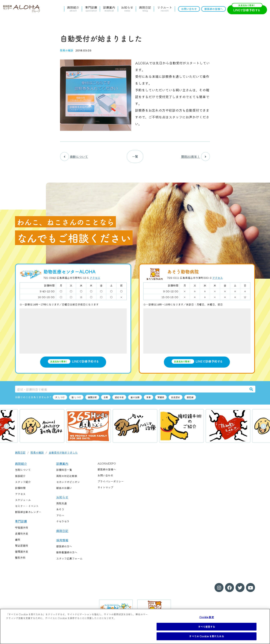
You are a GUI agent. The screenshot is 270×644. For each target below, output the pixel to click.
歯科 (18, 541)
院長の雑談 (67, 50)
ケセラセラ (63, 523)
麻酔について (74, 157)
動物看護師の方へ (67, 554)
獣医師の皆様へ (214, 9)
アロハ (60, 517)
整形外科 (20, 559)
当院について (23, 472)
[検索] (251, 391)
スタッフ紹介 (23, 484)
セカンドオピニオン (68, 484)
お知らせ (127, 9)
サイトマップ (105, 489)
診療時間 (20, 490)
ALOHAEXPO (107, 465)
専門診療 (91, 9)
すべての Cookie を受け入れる (206, 636)
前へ (7, 428)
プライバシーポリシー (111, 483)
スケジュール (23, 502)
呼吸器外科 (22, 529)
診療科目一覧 (64, 472)
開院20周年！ (196, 157)
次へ (263, 428)
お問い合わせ (189, 9)
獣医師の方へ (64, 548)
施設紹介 (20, 478)
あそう (60, 511)
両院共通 (61, 505)
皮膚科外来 (22, 535)
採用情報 (62, 542)
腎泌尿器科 (22, 547)
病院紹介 (73, 9)
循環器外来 (22, 553)
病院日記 (145, 9)
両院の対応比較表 (67, 478)
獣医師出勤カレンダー (28, 514)
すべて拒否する (207, 627)
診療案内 (109, 9)
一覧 (135, 157)
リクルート (165, 9)
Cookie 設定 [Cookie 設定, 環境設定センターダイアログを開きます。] (207, 617)
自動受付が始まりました (63, 454)
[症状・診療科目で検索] (131, 391)
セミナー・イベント (27, 508)
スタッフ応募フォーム (69, 560)
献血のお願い (64, 490)
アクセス (95, 280)
